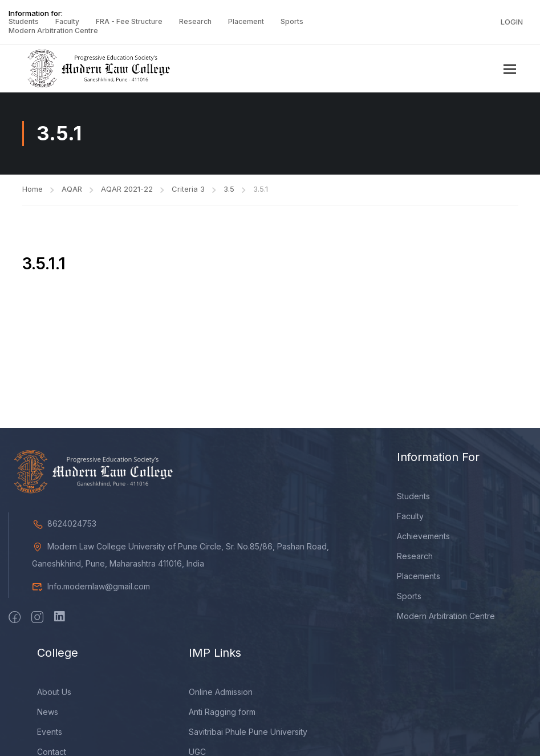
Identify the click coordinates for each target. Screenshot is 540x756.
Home (33, 193)
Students (24, 21)
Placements (419, 581)
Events (50, 736)
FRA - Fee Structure (129, 21)
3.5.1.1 (44, 268)
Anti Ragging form (222, 716)
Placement (246, 21)
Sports (292, 21)
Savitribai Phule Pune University (248, 736)
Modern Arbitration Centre (53, 31)
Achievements (423, 541)
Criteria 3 (188, 193)
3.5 (229, 193)
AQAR (72, 193)
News (48, 716)
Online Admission (221, 696)
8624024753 (64, 528)
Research (195, 21)
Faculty (67, 21)
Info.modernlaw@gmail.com (91, 591)
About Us (54, 696)
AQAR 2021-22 (127, 193)
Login (512, 22)
